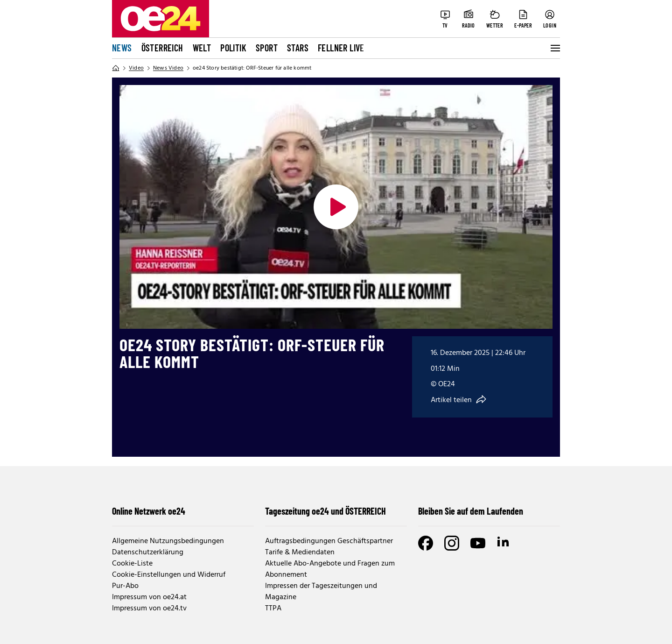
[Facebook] (426, 543)
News (122, 48)
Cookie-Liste (132, 564)
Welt (202, 48)
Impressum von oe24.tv (149, 609)
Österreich (162, 48)
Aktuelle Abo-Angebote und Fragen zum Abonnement (330, 569)
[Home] (116, 68)
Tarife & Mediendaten (300, 552)
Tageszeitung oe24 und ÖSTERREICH (325, 511)
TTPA (273, 609)
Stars (298, 48)
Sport (267, 48)
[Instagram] (452, 543)
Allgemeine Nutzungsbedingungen (168, 541)
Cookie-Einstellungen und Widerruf (169, 575)
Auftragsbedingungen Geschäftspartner (329, 541)
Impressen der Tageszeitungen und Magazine (321, 592)
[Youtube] (478, 543)
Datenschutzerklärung (148, 552)
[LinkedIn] (504, 543)
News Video (168, 68)
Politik (233, 48)
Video (136, 68)
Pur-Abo (125, 586)
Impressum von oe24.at (149, 597)
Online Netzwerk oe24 (149, 511)
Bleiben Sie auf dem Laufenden (471, 511)
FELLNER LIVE (341, 48)
